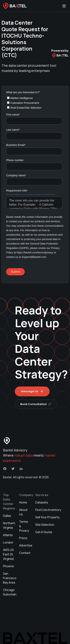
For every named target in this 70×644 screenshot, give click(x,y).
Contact (25, 553)
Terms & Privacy (24, 526)
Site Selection (45, 525)
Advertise (26, 545)
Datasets (42, 502)
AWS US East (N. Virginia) (9, 554)
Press (23, 538)
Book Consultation (36, 404)
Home (23, 502)
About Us (23, 512)
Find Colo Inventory (48, 510)
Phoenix (8, 566)
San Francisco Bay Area (10, 578)
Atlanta (8, 535)
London (8, 542)
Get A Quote (44, 532)
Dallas (7, 516)
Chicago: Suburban (10, 592)
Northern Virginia (9, 525)
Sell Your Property (47, 517)
